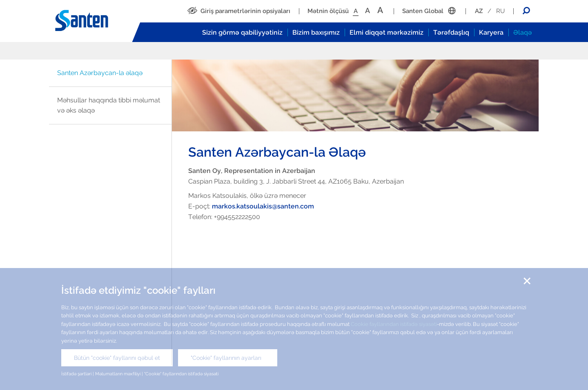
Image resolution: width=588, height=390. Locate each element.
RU (500, 11)
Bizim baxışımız (316, 32)
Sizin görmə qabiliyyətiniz (242, 32)
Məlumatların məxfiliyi (118, 374)
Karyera (491, 32)
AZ (479, 11)
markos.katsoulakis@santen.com (263, 206)
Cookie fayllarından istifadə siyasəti (394, 324)
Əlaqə (523, 32)
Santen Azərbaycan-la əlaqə (100, 73)
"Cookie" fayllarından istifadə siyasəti (181, 374)
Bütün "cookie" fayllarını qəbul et (117, 358)
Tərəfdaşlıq (451, 32)
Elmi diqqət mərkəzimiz (386, 32)
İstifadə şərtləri (77, 374)
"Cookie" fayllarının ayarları (228, 358)
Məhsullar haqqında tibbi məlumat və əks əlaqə (109, 105)
